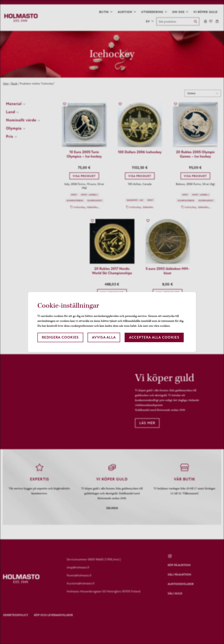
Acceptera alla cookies (154, 337)
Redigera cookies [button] (60, 337)
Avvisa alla (104, 337)
